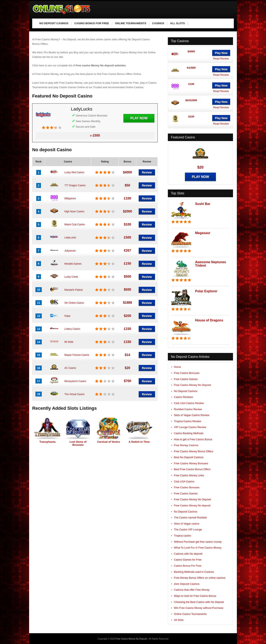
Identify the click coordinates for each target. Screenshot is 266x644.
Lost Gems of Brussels (78, 443)
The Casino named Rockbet (190, 517)
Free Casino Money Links (189, 475)
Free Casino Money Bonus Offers (194, 451)
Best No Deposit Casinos (189, 457)
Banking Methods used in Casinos (194, 572)
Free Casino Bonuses (187, 373)
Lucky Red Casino (74, 172)
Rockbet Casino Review (188, 409)
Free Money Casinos (186, 445)
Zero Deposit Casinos (187, 584)
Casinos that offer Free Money (192, 590)
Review (147, 172)
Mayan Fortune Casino (77, 355)
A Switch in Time (139, 442)
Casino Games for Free (188, 560)
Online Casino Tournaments (190, 614)
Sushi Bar (203, 204)
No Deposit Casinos (186, 391)
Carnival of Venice (109, 442)
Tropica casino (182, 536)
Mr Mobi (69, 342)
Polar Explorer (206, 291)
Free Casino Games (186, 379)
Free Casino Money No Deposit (192, 385)
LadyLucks (82, 109)
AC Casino (70, 368)
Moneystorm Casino (75, 381)
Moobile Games (73, 264)
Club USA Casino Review (189, 403)
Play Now (139, 118)
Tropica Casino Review (187, 421)
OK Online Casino (74, 303)
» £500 (95, 135)
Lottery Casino (72, 329)
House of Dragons (209, 320)
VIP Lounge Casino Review (190, 427)
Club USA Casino (184, 481)
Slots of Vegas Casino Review (192, 415)
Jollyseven (70, 251)
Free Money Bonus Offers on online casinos (200, 578)
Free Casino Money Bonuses (191, 463)
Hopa (67, 316)
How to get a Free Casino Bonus (193, 439)
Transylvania (48, 442)
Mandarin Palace (74, 290)
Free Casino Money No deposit (192, 505)
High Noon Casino (74, 211)
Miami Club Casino (75, 225)
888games (70, 198)
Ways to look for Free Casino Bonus (195, 596)
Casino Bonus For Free (188, 566)
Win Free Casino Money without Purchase (199, 608)
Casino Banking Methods (189, 433)
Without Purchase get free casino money (198, 542)
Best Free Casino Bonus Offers (192, 469)
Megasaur (203, 233)
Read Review (221, 59)
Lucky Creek (71, 277)
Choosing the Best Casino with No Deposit (199, 602)
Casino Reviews (183, 397)
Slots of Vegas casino (187, 524)
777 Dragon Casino (75, 185)
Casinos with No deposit (188, 554)
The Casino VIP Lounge (188, 530)
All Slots (179, 620)
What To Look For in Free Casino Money (198, 548)
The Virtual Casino (74, 394)
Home (178, 367)
